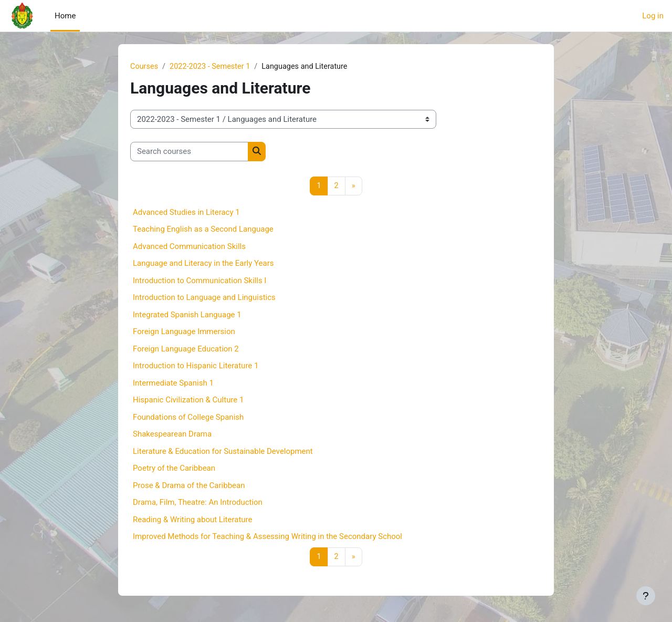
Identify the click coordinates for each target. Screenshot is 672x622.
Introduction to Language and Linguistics (204, 298)
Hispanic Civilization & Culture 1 (188, 401)
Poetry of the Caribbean (174, 469)
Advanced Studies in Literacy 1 (186, 213)
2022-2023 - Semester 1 (212, 67)
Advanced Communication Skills (189, 247)
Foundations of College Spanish (188, 418)
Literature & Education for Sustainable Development (223, 452)
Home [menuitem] (65, 16)
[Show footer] (646, 596)
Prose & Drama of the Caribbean (189, 486)
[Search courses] (189, 152)
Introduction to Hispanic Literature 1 (196, 367)
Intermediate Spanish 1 (173, 383)
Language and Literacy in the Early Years (203, 264)
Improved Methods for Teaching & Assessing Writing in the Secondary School (267, 537)
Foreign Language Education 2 (186, 349)
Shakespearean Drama (172, 435)
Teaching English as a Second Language (203, 230)
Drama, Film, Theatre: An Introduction (198, 503)
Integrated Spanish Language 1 (187, 315)
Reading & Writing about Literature (192, 520)
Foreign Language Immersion (184, 333)
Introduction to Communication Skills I (199, 281)
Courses (145, 67)
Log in (653, 16)
